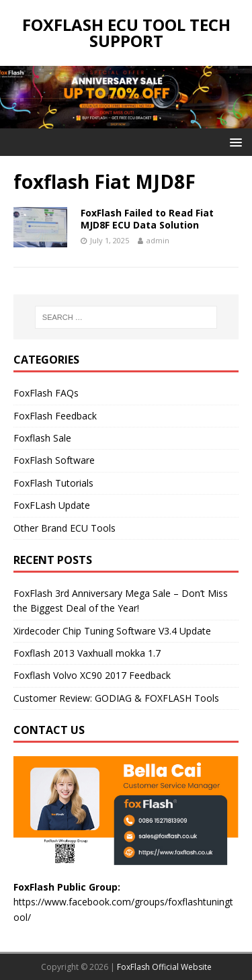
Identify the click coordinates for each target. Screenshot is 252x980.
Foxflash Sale (42, 438)
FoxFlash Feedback (55, 416)
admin (158, 240)
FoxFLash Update (52, 505)
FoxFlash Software (54, 460)
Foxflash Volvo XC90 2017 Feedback (92, 675)
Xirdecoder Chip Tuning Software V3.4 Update (112, 631)
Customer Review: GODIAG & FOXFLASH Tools (116, 698)
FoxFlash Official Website (164, 967)
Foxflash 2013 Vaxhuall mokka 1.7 (87, 653)
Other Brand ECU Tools (65, 528)
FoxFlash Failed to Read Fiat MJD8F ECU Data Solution (147, 219)
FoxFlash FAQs (46, 393)
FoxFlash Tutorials (53, 483)
